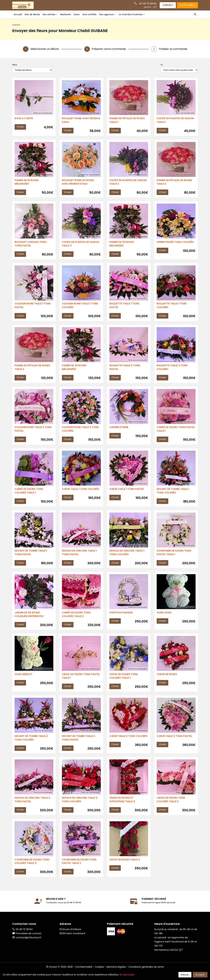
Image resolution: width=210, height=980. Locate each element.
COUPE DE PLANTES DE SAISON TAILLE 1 (176, 121)
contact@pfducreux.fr (28, 946)
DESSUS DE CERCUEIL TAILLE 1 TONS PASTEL (80, 557)
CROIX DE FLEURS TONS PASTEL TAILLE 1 (81, 682)
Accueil (18, 14)
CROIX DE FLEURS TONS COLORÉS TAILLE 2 (171, 807)
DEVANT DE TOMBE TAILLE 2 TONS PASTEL (79, 745)
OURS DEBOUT (23, 680)
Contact (166, 5)
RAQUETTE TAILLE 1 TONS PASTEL (125, 308)
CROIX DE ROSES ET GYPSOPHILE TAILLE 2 (122, 807)
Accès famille (187, 5)
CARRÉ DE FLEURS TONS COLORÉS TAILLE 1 (29, 495)
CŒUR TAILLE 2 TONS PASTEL (175, 743)
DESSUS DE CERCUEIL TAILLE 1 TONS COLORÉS (127, 557)
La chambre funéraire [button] (133, 14)
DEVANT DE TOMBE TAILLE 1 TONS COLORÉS (173, 495)
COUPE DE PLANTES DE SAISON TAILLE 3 (81, 245)
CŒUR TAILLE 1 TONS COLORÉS (81, 493)
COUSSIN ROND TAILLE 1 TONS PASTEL (33, 308)
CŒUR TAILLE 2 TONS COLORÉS (123, 745)
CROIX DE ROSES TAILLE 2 (125, 867)
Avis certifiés (91, 14)
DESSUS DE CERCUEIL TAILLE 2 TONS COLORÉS (80, 807)
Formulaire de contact (27, 942)
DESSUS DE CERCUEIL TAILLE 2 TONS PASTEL (33, 807)
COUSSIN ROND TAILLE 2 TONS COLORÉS (81, 433)
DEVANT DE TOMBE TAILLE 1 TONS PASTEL (31, 557)
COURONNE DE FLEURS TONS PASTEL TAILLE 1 (174, 557)
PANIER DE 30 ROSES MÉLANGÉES (74, 370)
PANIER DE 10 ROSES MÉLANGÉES (27, 183)
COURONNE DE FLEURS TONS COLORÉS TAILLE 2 (32, 869)
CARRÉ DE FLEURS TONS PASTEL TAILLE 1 (171, 433)
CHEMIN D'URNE (119, 431)
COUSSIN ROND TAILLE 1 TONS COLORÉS (80, 308)
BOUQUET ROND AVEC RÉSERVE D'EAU (81, 121)
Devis (78, 14)
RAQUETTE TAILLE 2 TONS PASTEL (125, 370)
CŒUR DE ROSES (167, 680)
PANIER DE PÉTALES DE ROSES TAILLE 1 (127, 121)
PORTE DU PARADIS (121, 618)
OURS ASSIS (164, 618)
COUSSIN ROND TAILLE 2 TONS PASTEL (33, 433)
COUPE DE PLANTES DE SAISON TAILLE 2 (128, 183)
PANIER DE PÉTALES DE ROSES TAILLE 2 (175, 183)
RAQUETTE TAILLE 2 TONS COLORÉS (172, 370)
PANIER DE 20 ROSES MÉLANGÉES (122, 245)
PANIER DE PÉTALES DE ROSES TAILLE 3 (33, 370)
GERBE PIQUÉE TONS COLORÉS (175, 243)
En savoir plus (127, 975)
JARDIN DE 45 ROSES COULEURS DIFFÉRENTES (29, 620)
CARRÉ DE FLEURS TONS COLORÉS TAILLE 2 (77, 620)
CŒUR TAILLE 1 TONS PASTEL (127, 493)
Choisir (21, 127)
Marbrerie (67, 14)
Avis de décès (32, 14)
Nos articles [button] (50, 14)
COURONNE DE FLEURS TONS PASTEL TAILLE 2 (80, 869)
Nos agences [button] (109, 14)
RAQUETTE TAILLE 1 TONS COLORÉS (172, 308)
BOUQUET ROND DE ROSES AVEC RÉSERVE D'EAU (78, 183)
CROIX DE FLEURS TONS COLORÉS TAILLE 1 (124, 682)
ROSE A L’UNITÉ (24, 119)
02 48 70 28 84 (145, 4)
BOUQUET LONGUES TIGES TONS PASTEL (31, 245)
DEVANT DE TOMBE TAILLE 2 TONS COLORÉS (32, 745)
